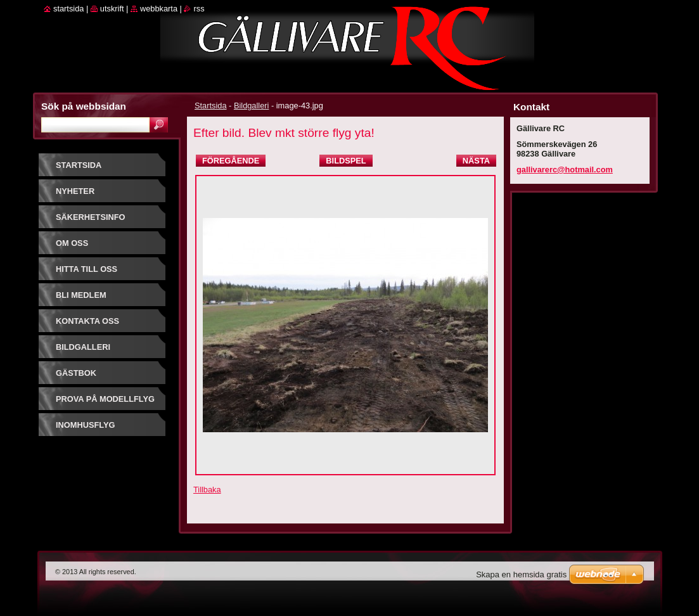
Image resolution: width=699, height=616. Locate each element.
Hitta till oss (87, 269)
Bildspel (346, 161)
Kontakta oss (87, 321)
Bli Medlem (81, 295)
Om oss (72, 243)
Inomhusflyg (85, 425)
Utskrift (112, 9)
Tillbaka (207, 490)
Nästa (476, 161)
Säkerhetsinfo (91, 217)
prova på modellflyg (105, 399)
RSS (199, 9)
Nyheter (75, 191)
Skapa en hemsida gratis (521, 574)
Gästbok (76, 373)
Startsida (211, 106)
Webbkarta (159, 9)
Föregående (231, 161)
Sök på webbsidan (84, 106)
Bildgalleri (251, 106)
